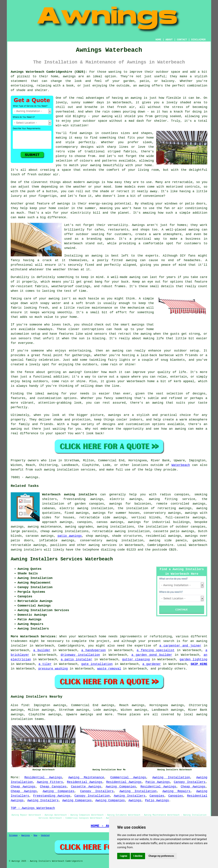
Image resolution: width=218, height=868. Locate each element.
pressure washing (53, 669)
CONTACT (182, 40)
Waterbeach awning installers (69, 495)
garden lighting (193, 659)
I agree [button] (124, 856)
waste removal (109, 669)
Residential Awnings (43, 777)
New (35, 835)
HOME (158, 40)
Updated (45, 835)
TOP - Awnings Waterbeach (33, 808)
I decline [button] (138, 856)
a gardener (152, 664)
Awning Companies (121, 787)
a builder (42, 650)
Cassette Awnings (86, 787)
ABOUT (169, 40)
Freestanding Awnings (52, 796)
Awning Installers (130, 796)
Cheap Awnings (23, 787)
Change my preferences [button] (161, 856)
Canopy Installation (92, 796)
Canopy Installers (190, 782)
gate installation (97, 664)
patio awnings (70, 536)
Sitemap (13, 835)
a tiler (45, 664)
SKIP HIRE (199, 664)
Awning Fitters (50, 782)
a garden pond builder (152, 655)
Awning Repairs (176, 791)
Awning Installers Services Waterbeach (62, 559)
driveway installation (80, 655)
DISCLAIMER (198, 40)
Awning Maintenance (86, 777)
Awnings (135, 800)
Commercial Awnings (128, 777)
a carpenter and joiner (180, 646)
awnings (87, 714)
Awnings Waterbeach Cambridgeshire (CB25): (49, 72)
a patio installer (77, 659)
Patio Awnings (158, 782)
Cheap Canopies (53, 787)
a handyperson (93, 650)
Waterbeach (181, 465)
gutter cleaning (136, 659)
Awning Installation (171, 777)
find (25, 705)
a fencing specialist (156, 650)
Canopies (157, 796)
